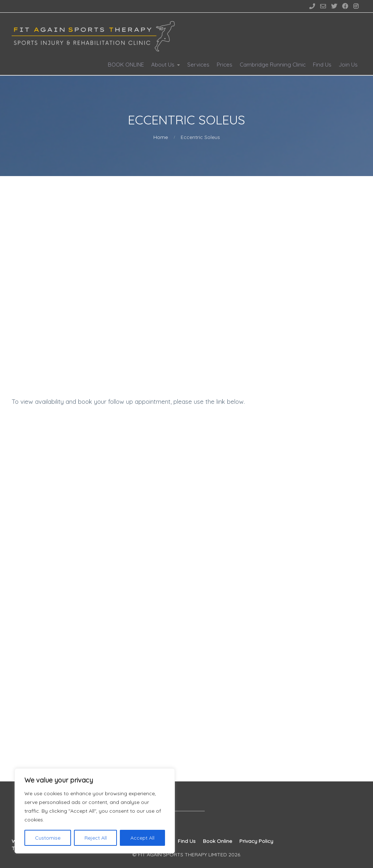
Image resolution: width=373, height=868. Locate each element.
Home (161, 137)
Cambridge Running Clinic (273, 65)
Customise (48, 838)
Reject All (96, 838)
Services (198, 65)
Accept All (142, 838)
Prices (225, 65)
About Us (163, 65)
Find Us (322, 65)
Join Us (348, 65)
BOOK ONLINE (126, 65)
